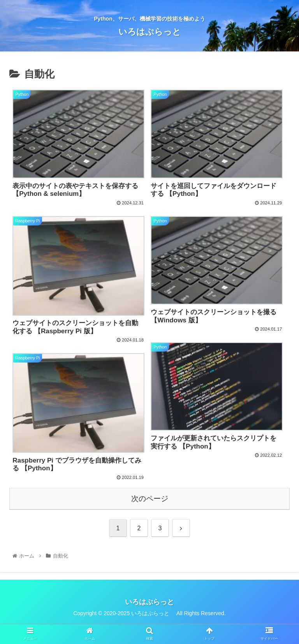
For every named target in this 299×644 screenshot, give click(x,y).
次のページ (150, 499)
